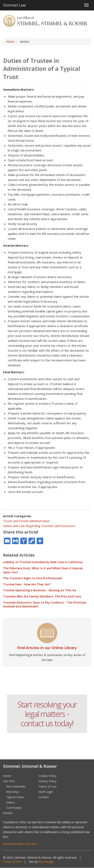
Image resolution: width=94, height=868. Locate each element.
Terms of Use (48, 786)
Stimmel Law (14, 5)
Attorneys (13, 792)
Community (14, 808)
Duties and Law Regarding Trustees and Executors (39, 526)
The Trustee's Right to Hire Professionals (33, 578)
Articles (8, 813)
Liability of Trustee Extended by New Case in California (43, 562)
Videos (11, 802)
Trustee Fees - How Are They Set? (27, 584)
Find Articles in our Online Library (47, 648)
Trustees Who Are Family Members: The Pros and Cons (42, 596)
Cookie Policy (47, 776)
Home (10, 42)
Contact (44, 797)
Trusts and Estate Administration (26, 521)
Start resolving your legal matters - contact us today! (47, 714)
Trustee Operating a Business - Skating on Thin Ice (40, 590)
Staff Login (46, 792)
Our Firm (9, 781)
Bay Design (46, 862)
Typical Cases (15, 797)
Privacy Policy (48, 781)
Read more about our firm (20, 844)
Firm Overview (16, 786)
